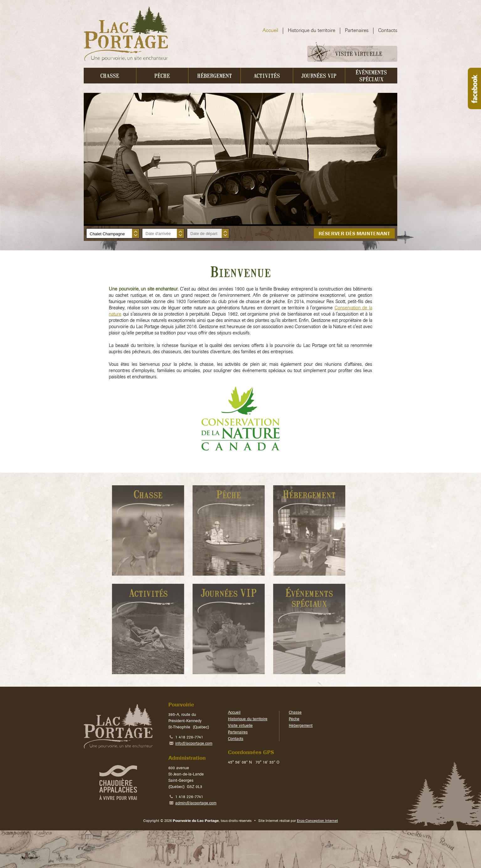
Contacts (236, 739)
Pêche (294, 719)
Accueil (234, 713)
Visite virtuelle (345, 54)
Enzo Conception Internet (317, 821)
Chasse (295, 713)
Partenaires (238, 732)
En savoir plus (129, 530)
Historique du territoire (248, 719)
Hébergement (301, 726)
